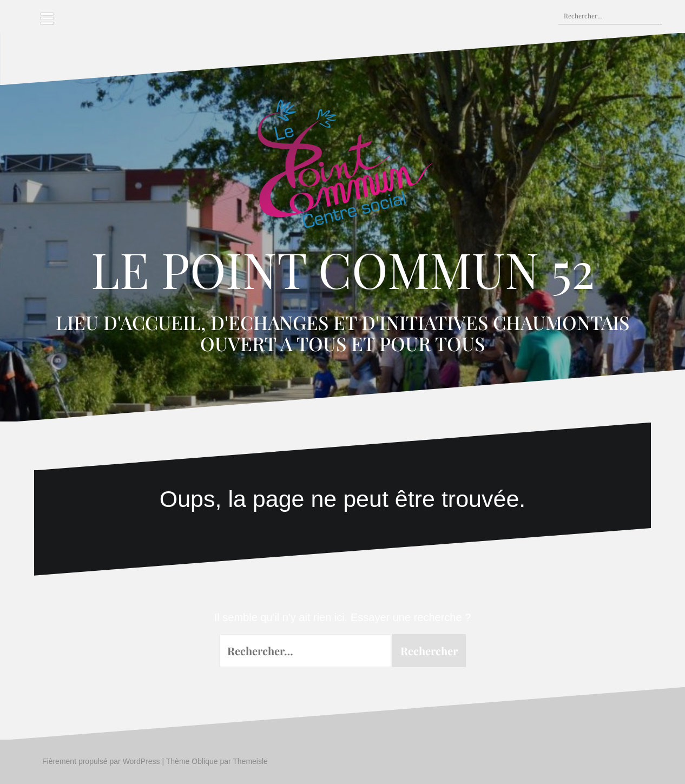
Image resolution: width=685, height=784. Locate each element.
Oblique (205, 761)
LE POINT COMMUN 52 (343, 269)
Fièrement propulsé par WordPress (101, 761)
